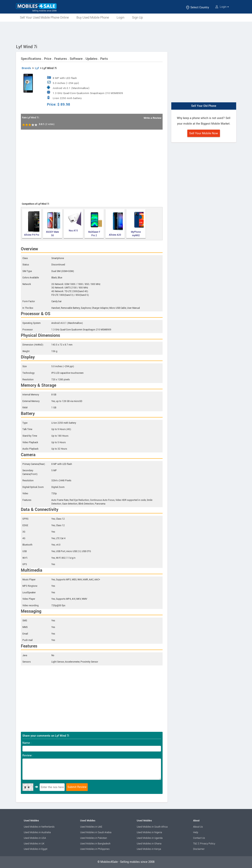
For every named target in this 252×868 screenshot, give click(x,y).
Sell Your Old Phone (204, 106)
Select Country (197, 7)
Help (196, 832)
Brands (26, 68)
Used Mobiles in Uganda (150, 838)
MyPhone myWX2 (137, 224)
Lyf (37, 68)
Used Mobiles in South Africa (152, 827)
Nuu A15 (75, 221)
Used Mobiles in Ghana (149, 844)
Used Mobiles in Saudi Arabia (96, 832)
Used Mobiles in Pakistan (94, 838)
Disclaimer (199, 849)
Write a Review (153, 118)
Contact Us (199, 838)
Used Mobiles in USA (35, 838)
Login (222, 7)
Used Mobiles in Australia (37, 832)
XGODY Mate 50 (53, 224)
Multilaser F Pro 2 (95, 224)
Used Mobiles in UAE (91, 827)
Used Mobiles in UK (34, 844)
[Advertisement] (126, 32)
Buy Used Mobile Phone (93, 18)
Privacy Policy (208, 844)
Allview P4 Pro (32, 223)
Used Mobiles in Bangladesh (95, 844)
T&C (195, 844)
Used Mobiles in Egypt (36, 849)
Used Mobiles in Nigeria (149, 832)
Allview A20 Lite (116, 224)
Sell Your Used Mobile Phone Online (44, 18)
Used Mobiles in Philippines (95, 849)
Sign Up (137, 18)
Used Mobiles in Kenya (149, 849)
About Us (198, 827)
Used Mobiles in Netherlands (39, 827)
